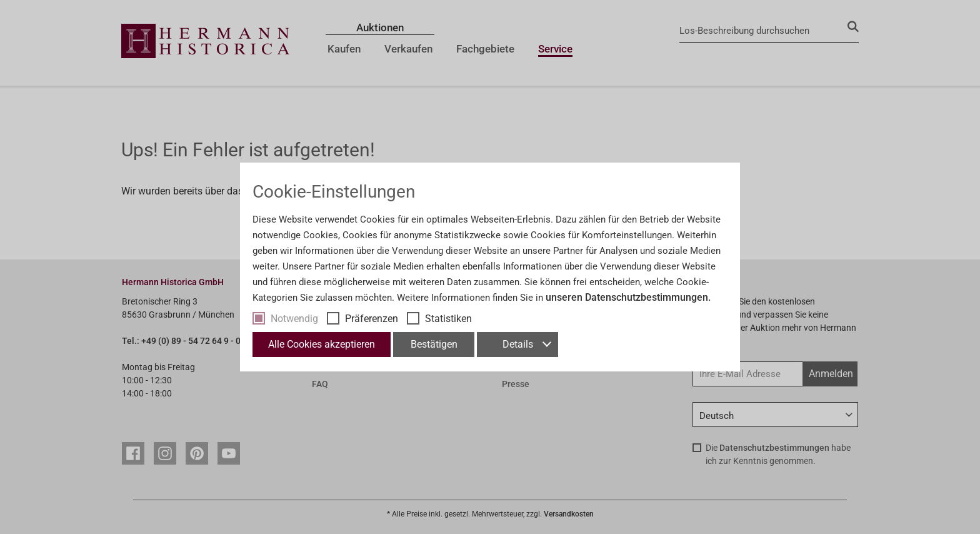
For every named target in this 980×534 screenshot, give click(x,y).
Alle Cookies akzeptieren (322, 344)
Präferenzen (372, 319)
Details (527, 344)
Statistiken (448, 319)
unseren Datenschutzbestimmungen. (628, 297)
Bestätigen (434, 344)
